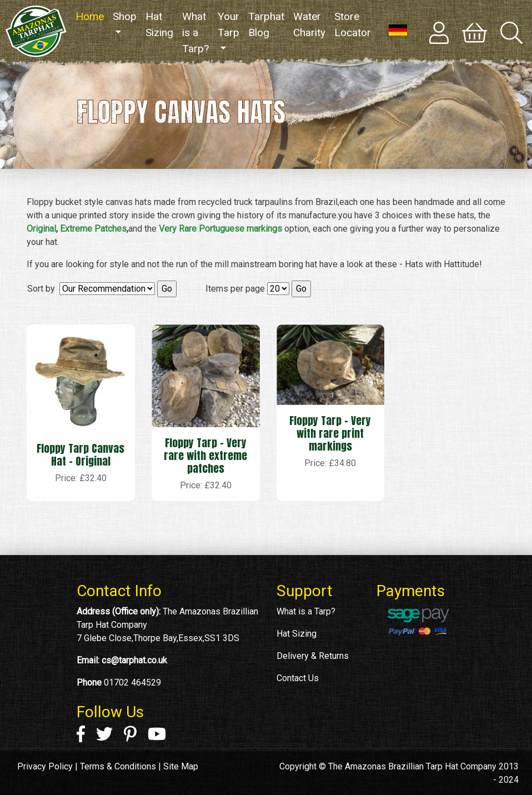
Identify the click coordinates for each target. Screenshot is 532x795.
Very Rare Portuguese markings (220, 229)
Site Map (181, 766)
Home (92, 16)
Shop (125, 16)
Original (41, 229)
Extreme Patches (93, 229)
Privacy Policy (45, 766)
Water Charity (309, 24)
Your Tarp (229, 24)
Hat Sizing (159, 24)
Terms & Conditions (118, 766)
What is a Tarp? (195, 32)
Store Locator (353, 24)
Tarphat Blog (266, 24)
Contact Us (298, 678)
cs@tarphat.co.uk (134, 660)
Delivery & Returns (313, 656)
